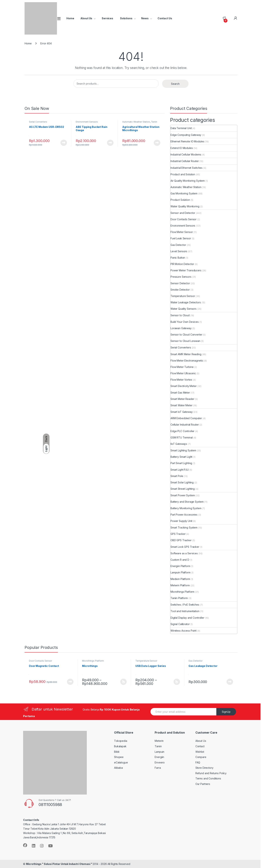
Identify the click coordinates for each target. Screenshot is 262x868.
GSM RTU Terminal (182, 437)
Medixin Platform (180, 579)
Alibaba (118, 768)
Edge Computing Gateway (186, 135)
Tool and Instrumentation (185, 611)
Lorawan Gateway (181, 328)
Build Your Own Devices (185, 322)
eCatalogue (121, 762)
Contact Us (165, 18)
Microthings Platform (182, 592)
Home (70, 18)
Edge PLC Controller (182, 431)
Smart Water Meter (181, 405)
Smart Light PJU (180, 470)
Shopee (119, 757)
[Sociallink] (25, 845)
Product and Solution (183, 174)
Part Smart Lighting (181, 463)
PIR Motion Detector (182, 264)
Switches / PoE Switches (185, 605)
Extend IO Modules (182, 148)
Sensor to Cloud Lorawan (185, 341)
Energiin (159, 757)
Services (107, 18)
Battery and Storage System (187, 502)
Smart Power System (183, 495)
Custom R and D (180, 560)
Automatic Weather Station (136, 122)
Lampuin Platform (180, 572)
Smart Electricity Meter (184, 386)
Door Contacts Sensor (183, 219)
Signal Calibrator (180, 624)
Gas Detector (178, 245)
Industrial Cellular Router (185, 161)
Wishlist (200, 752)
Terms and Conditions (208, 778)
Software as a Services (184, 553)
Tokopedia (121, 741)
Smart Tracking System (184, 527)
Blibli (117, 752)
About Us (86, 18)
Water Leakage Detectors (186, 302)
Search (175, 84)
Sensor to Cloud (180, 315)
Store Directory (204, 768)
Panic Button (178, 258)
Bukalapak (120, 746)
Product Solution (180, 200)
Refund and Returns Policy (211, 773)
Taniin (158, 746)
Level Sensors (179, 251)
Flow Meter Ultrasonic (183, 373)
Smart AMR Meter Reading (186, 354)
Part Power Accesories (184, 515)
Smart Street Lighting (183, 489)
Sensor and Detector (183, 213)
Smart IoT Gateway (182, 412)
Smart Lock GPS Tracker (185, 547)
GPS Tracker (178, 534)
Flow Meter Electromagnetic (187, 361)
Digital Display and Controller (187, 618)
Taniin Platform (179, 598)
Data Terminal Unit (181, 128)
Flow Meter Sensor (182, 232)
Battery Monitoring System (186, 508)
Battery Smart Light (181, 457)
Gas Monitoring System (184, 193)
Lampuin (159, 752)
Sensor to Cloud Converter (186, 335)
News (145, 18)
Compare (201, 757)
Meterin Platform (180, 585)
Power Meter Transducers (186, 270)
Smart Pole (177, 476)
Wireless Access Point (183, 631)
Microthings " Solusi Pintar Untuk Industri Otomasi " (59, 864)
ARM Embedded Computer (186, 418)
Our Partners (203, 784)
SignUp (226, 712)
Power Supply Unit (181, 521)
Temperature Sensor (183, 296)
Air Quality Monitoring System (188, 181)
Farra (158, 768)
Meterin (159, 741)
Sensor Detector (180, 283)
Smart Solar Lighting (182, 482)
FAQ (198, 762)
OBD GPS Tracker (181, 540)
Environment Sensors (87, 122)
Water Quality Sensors (183, 309)
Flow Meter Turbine (182, 367)
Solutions (126, 18)
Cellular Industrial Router (185, 425)
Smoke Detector (180, 290)
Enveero (160, 762)
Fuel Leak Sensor (181, 238)
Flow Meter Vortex (181, 380)
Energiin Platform (180, 566)
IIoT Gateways (179, 444)
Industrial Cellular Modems (186, 154)
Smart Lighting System (183, 450)
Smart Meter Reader (182, 399)
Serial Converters (38, 122)
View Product (64, 143)
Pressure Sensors (181, 277)
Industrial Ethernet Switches (186, 168)
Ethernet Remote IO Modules (187, 141)
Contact (200, 746)
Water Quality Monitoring (185, 206)
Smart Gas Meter (180, 393)
